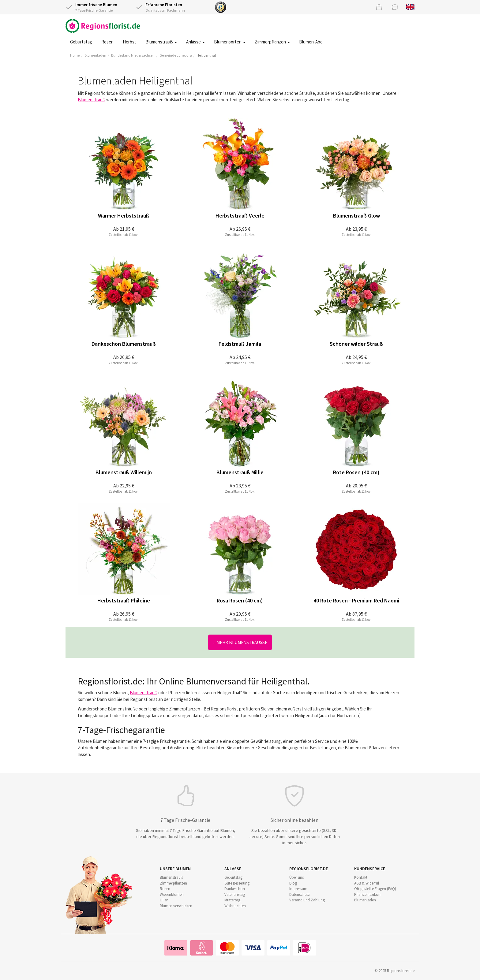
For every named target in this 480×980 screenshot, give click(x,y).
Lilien (164, 900)
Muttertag (232, 900)
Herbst (129, 42)
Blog (293, 883)
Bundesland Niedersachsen (133, 55)
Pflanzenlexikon (367, 894)
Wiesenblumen (172, 894)
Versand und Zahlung (307, 900)
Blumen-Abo (311, 42)
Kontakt (361, 877)
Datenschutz (300, 894)
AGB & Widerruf (367, 883)
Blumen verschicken (176, 906)
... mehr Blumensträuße (240, 642)
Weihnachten (235, 906)
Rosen (107, 42)
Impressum (298, 889)
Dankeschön (235, 889)
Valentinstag (235, 894)
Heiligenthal (206, 55)
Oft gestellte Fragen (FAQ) (375, 889)
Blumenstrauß (161, 42)
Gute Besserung (237, 883)
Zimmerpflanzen (272, 42)
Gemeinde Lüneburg (176, 55)
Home (75, 55)
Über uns (296, 877)
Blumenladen (95, 55)
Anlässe (195, 42)
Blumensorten (230, 42)
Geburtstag (81, 42)
